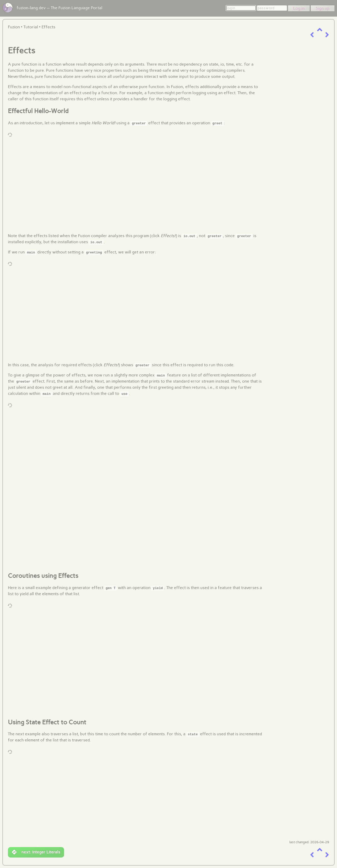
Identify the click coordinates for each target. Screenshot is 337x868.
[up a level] (320, 30)
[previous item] (312, 35)
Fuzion (14, 27)
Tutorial (31, 27)
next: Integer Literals (36, 852)
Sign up (323, 8)
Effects (48, 27)
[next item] (327, 35)
